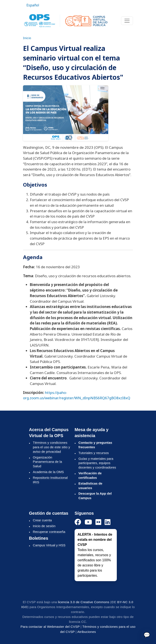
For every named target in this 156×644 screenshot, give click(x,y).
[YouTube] (88, 522)
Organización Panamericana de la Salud (47, 462)
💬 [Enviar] (147, 635)
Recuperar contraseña (49, 532)
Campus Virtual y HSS (49, 545)
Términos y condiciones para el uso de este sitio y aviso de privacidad (51, 447)
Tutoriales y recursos (94, 453)
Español (33, 5)
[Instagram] (98, 522)
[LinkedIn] (108, 522)
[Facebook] (78, 522)
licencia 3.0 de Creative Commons (84, 602)
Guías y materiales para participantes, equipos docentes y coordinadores (97, 463)
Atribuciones (87, 632)
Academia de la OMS (48, 472)
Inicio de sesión (44, 526)
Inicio (27, 38)
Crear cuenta (42, 520)
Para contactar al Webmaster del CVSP (50, 627)
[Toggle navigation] (127, 21)
